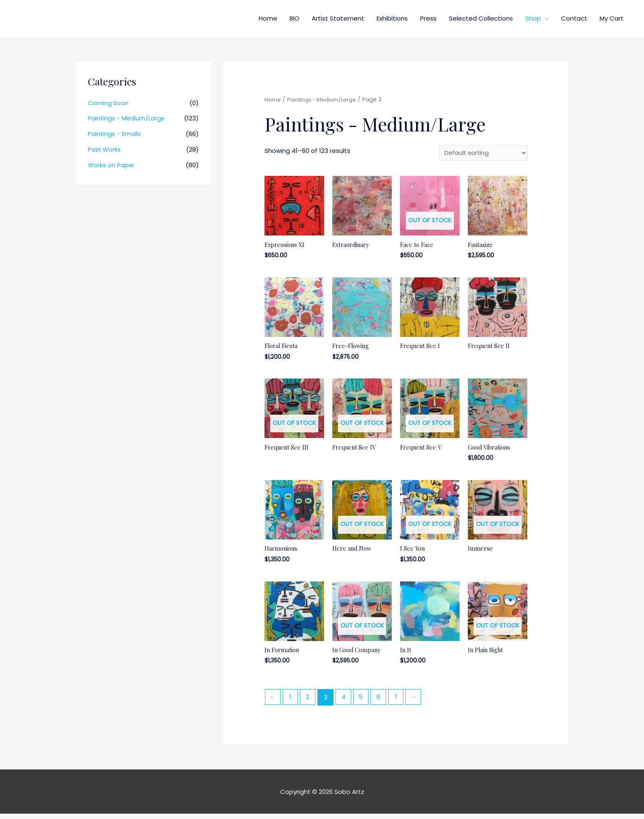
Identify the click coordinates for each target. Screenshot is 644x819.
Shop (533, 18)
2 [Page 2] (310, 702)
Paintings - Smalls (115, 134)
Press (428, 18)
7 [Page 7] (401, 702)
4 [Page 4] (346, 702)
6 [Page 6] (383, 702)
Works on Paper (112, 165)
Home (268, 18)
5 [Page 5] (364, 702)
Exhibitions (392, 18)
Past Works (105, 149)
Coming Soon (109, 103)
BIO (294, 18)
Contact (574, 18)
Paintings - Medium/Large (127, 118)
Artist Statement (338, 18)
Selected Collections (481, 18)
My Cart (612, 18)
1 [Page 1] (291, 702)
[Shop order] (482, 153)
